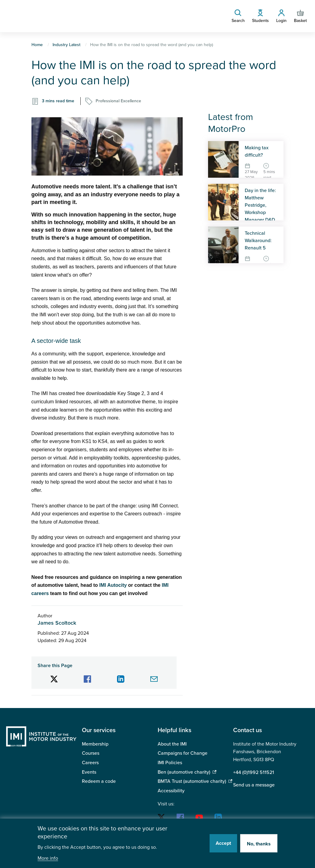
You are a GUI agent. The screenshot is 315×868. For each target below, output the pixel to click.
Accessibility (171, 791)
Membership (95, 744)
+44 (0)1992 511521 (254, 772)
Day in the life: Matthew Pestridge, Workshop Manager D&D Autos (260, 209)
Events (89, 772)
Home (37, 45)
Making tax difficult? (257, 151)
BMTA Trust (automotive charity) (192, 781)
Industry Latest (66, 45)
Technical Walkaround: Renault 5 (258, 241)
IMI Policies (170, 763)
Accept (223, 843)
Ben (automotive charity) (184, 772)
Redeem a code (99, 781)
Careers (90, 763)
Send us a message (254, 785)
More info (48, 858)
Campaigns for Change (183, 753)
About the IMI (172, 744)
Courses (91, 753)
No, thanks (259, 844)
